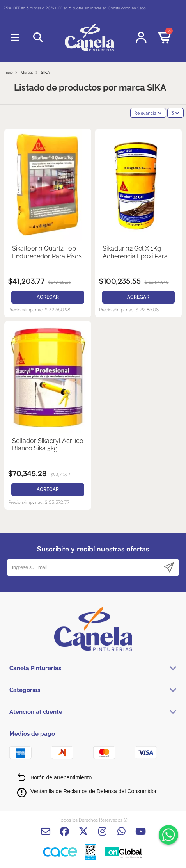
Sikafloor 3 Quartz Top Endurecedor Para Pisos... (49, 252)
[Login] (141, 37)
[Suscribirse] (169, 567)
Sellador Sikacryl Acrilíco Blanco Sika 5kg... (48, 445)
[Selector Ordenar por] (148, 113)
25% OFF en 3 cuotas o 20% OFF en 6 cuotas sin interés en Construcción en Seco (75, 8)
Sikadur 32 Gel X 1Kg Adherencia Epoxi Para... (137, 252)
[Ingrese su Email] (83, 567)
